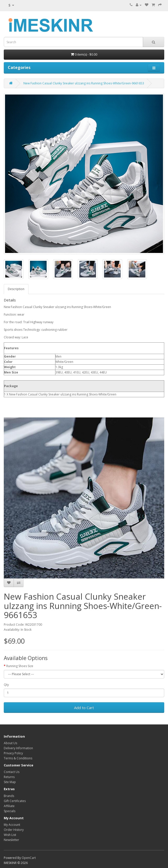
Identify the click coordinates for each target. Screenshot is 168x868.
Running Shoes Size (20, 666)
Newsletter (11, 840)
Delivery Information (18, 748)
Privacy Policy (13, 753)
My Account (12, 825)
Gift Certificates (15, 801)
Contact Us (12, 772)
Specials (10, 811)
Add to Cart (84, 708)
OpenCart (29, 858)
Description (16, 289)
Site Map (10, 782)
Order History (14, 830)
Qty (6, 685)
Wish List (10, 835)
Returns (9, 777)
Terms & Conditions (18, 758)
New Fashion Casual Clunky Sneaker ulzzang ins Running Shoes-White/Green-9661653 (84, 83)
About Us (10, 743)
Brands (9, 796)
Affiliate (9, 806)
